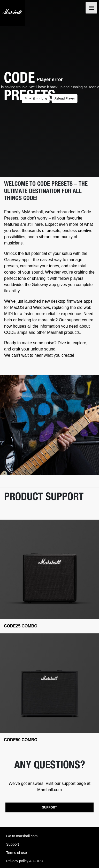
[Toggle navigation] (91, 8)
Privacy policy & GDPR (25, 861)
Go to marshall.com (22, 836)
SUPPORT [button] (49, 807)
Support (13, 844)
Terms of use (17, 853)
